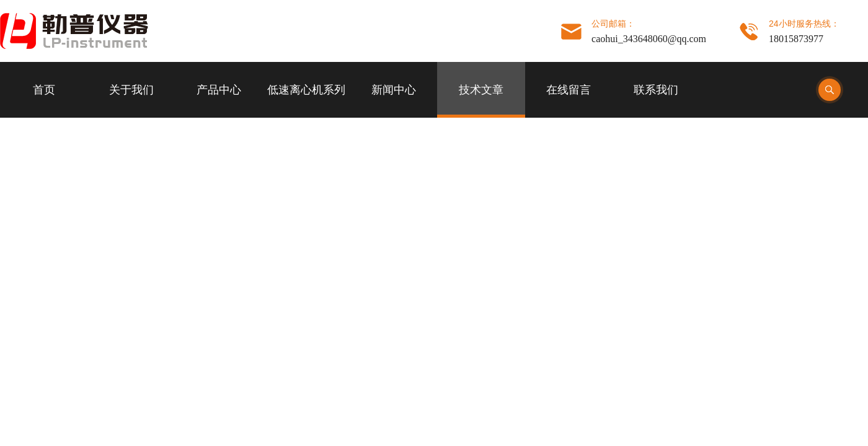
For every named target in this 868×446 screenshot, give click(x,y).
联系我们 (656, 90)
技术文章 (481, 90)
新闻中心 (394, 90)
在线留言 (569, 90)
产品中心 (219, 90)
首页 (44, 90)
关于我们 (131, 90)
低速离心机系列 (306, 90)
